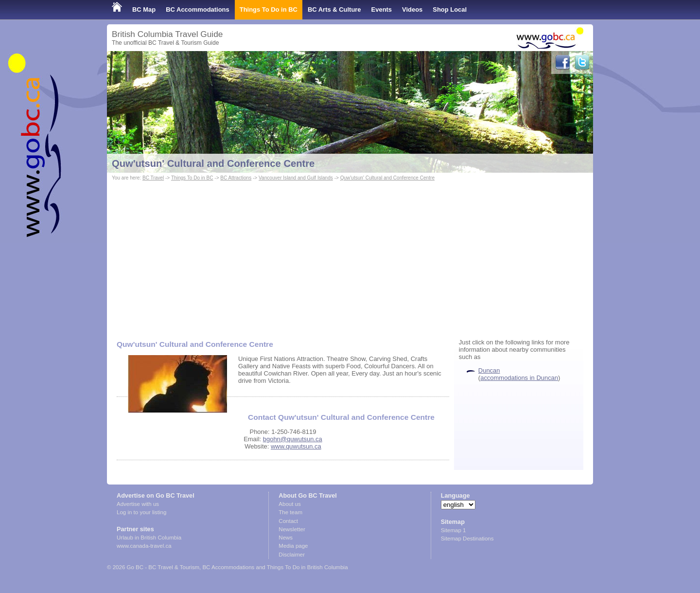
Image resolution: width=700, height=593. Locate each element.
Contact (288, 521)
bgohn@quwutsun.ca (293, 439)
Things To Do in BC (269, 9)
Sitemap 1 (454, 530)
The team (290, 512)
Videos (412, 9)
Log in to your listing (141, 512)
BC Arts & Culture (334, 9)
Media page (293, 546)
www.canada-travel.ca (144, 546)
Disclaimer (292, 555)
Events (382, 9)
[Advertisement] (350, 256)
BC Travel (153, 178)
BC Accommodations (198, 9)
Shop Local (450, 9)
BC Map (144, 9)
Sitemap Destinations (467, 539)
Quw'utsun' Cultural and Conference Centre (213, 163)
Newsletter (292, 529)
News (286, 538)
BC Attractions (236, 178)
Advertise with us (138, 504)
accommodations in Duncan (519, 378)
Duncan (489, 370)
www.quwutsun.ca (296, 446)
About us (289, 504)
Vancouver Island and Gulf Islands (296, 178)
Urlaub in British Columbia (149, 538)
